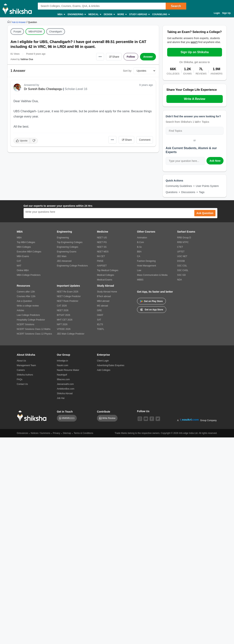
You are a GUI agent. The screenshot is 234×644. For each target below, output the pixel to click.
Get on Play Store (151, 301)
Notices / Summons (40, 433)
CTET (180, 247)
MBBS (140, 280)
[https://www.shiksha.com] (9, 22)
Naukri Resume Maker (68, 370)
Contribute (104, 412)
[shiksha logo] (33, 416)
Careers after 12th (26, 292)
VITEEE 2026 (64, 329)
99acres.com (63, 379)
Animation (142, 238)
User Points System (207, 186)
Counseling (161, 15)
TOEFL (101, 329)
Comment (145, 140)
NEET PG (102, 242)
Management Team (26, 365)
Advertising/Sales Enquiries (111, 365)
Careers (21, 370)
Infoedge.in (62, 361)
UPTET (181, 252)
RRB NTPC (183, 242)
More (122, 15)
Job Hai (61, 398)
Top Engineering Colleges (70, 242)
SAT (99, 320)
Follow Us (143, 411)
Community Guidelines (179, 186)
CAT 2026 (62, 306)
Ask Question (205, 213)
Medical (95, 15)
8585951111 (68, 418)
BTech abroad (104, 296)
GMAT (100, 315)
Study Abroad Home (107, 292)
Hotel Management (146, 266)
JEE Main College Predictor (71, 334)
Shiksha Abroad (65, 393)
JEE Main (62, 256)
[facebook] (152, 419)
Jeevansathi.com (65, 384)
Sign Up (226, 13)
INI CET (101, 256)
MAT (19, 266)
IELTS (100, 324)
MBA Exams (23, 256)
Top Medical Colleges (108, 270)
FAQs (20, 379)
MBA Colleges (24, 247)
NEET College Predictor (69, 296)
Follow (131, 57)
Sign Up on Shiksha (195, 52)
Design (109, 15)
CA (139, 256)
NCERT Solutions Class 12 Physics (34, 334)
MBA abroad (103, 301)
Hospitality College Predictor (31, 320)
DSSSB (181, 261)
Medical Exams (105, 280)
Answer (148, 57)
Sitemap (67, 433)
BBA (139, 252)
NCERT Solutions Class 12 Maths (34, 329)
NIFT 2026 (62, 324)
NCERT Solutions (26, 324)
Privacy (56, 433)
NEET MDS (103, 252)
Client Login (103, 361)
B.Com (140, 242)
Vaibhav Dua (27, 59)
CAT (19, 261)
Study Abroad (139, 15)
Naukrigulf (62, 375)
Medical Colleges (105, 275)
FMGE (100, 261)
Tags (202, 192)
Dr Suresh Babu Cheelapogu (43, 89)
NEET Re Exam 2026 (68, 292)
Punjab (17, 32)
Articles (20, 310)
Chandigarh (56, 32)
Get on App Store (152, 309)
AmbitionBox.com (66, 389)
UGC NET (182, 256)
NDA (179, 280)
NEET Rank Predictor (68, 301)
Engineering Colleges (68, 247)
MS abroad (102, 306)
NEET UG (102, 238)
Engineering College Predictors (72, 266)
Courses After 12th (26, 296)
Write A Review (195, 99)
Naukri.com (63, 365)
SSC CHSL (183, 270)
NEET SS (102, 247)
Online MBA (23, 270)
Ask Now (215, 161)
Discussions (188, 192)
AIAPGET (102, 266)
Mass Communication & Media (152, 275)
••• (100, 57)
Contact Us (22, 384)
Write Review (109, 418)
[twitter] (158, 419)
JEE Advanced (64, 261)
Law (139, 270)
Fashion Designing (146, 261)
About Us (21, 361)
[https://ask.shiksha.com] (19, 22)
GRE (99, 310)
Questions (172, 192)
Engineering (77, 15)
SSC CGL (182, 266)
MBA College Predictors (29, 275)
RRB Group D (184, 238)
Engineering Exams (67, 252)
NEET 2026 (63, 310)
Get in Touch (65, 412)
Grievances (23, 433)
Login (217, 13)
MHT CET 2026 (65, 320)
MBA (61, 15)
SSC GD (181, 275)
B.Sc (139, 247)
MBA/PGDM (35, 32)
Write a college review (28, 306)
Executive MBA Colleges (29, 252)
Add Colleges (104, 370)
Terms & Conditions (83, 433)
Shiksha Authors (25, 375)
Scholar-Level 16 (76, 89)
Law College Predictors (28, 315)
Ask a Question (24, 301)
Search (176, 6)
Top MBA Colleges (26, 242)
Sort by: (127, 71)
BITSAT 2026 (64, 315)
